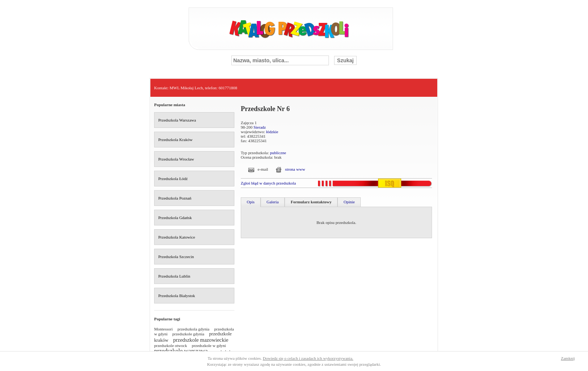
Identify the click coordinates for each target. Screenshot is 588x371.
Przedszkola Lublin (174, 276)
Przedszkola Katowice (177, 237)
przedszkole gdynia (188, 334)
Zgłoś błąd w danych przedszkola (268, 183)
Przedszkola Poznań (175, 198)
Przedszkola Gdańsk (175, 218)
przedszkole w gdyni (209, 345)
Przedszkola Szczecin (176, 257)
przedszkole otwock (171, 345)
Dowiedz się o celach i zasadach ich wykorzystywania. (308, 358)
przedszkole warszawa (181, 351)
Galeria (273, 202)
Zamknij (568, 358)
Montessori (163, 329)
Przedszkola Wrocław (176, 159)
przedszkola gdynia (193, 329)
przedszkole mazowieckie (201, 340)
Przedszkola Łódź (173, 179)
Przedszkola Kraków (175, 140)
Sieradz (260, 127)
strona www (295, 169)
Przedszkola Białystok (177, 296)
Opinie (349, 202)
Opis (251, 202)
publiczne (278, 153)
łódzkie (272, 132)
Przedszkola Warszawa (177, 120)
